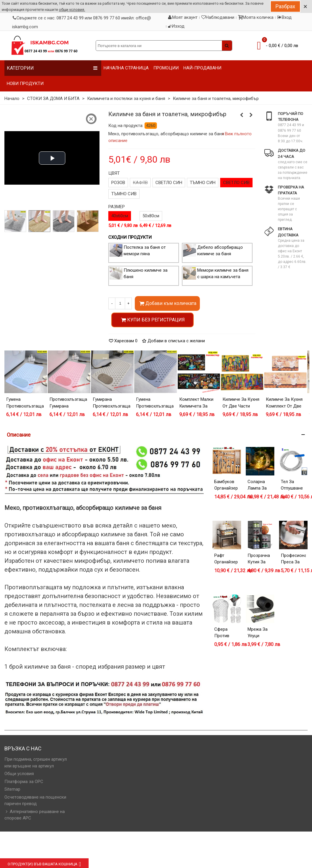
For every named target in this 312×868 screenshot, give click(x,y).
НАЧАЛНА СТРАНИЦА (126, 68)
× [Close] (305, 6)
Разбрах (285, 6)
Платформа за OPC (24, 782)
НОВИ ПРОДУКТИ (25, 84)
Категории (52, 68)
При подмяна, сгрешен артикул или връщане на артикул (36, 763)
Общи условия (19, 774)
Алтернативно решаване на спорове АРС (35, 815)
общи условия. (72, 10)
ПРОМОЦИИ (166, 68)
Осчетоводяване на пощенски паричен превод (35, 801)
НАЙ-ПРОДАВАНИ (202, 68)
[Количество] (120, 303)
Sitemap (12, 789)
